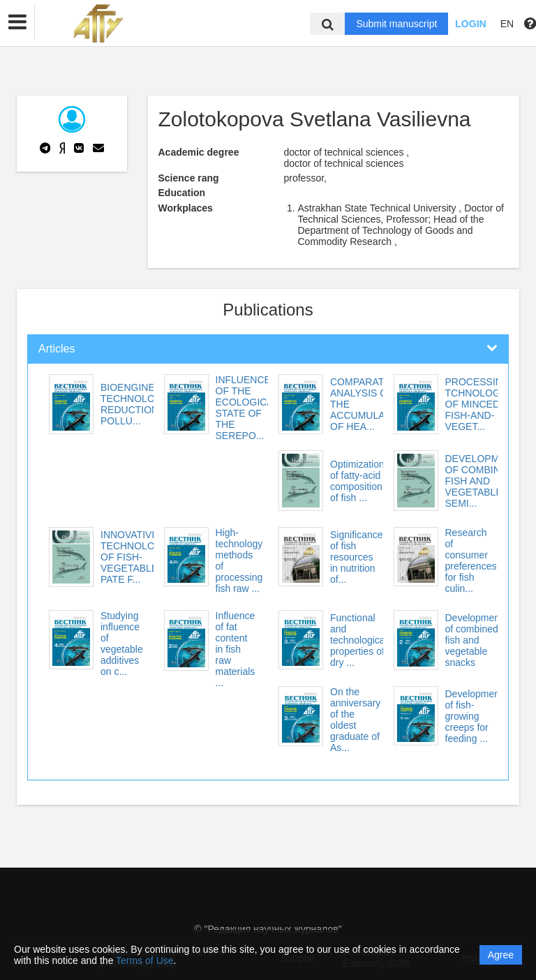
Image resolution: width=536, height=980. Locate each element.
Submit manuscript (396, 24)
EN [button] (507, 24)
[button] (17, 22)
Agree (501, 955)
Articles (57, 349)
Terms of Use (144, 960)
